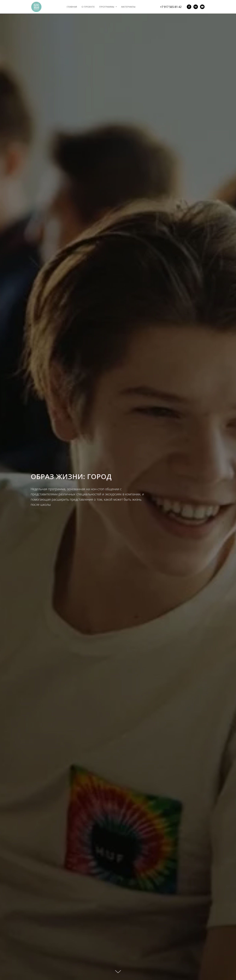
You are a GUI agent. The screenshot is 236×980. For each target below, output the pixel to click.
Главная (72, 7)
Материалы (128, 7)
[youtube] (202, 7)
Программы (108, 7)
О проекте (88, 7)
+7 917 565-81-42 (171, 7)
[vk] (196, 7)
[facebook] (189, 7)
